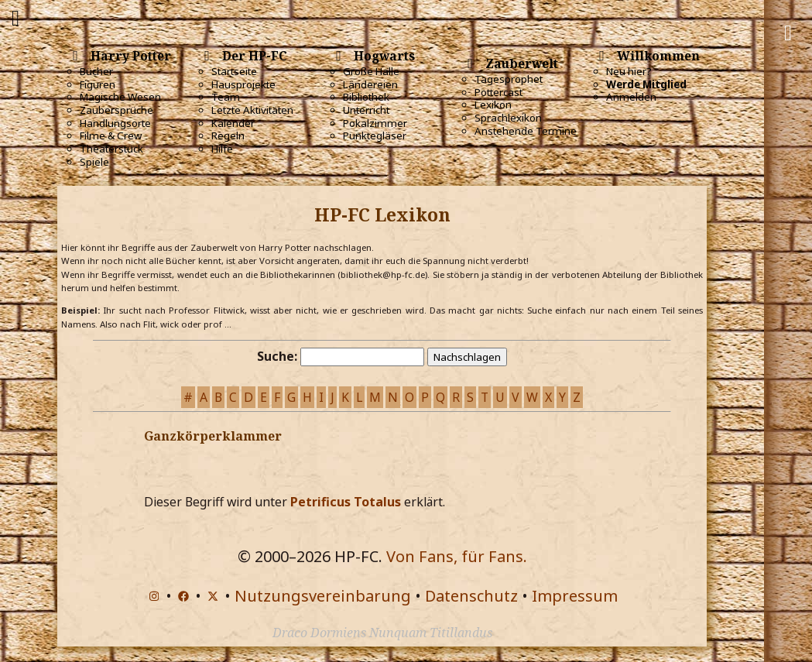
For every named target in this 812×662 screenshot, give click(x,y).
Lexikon (493, 105)
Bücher (96, 71)
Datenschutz (471, 596)
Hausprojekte (243, 84)
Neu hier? (629, 71)
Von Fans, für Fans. (457, 556)
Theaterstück (111, 149)
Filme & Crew (111, 135)
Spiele (94, 162)
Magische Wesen (120, 97)
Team (226, 97)
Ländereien (370, 84)
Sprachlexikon (508, 118)
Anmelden (631, 97)
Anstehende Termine (526, 131)
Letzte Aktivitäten (252, 110)
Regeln (228, 135)
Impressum (575, 596)
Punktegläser (375, 135)
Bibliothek (366, 97)
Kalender (233, 123)
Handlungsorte (115, 123)
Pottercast (499, 92)
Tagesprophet (509, 79)
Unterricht (366, 110)
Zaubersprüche (116, 110)
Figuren (98, 84)
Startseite (234, 71)
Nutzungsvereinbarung (323, 596)
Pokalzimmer (375, 123)
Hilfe (222, 149)
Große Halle (371, 71)
